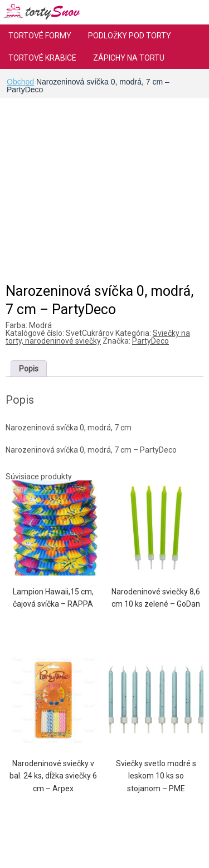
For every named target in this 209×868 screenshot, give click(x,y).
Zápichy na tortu (129, 58)
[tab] (29, 369)
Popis (29, 369)
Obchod (20, 82)
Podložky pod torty (130, 36)
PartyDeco (150, 341)
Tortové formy (40, 36)
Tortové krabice (42, 58)
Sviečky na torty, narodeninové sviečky (98, 337)
